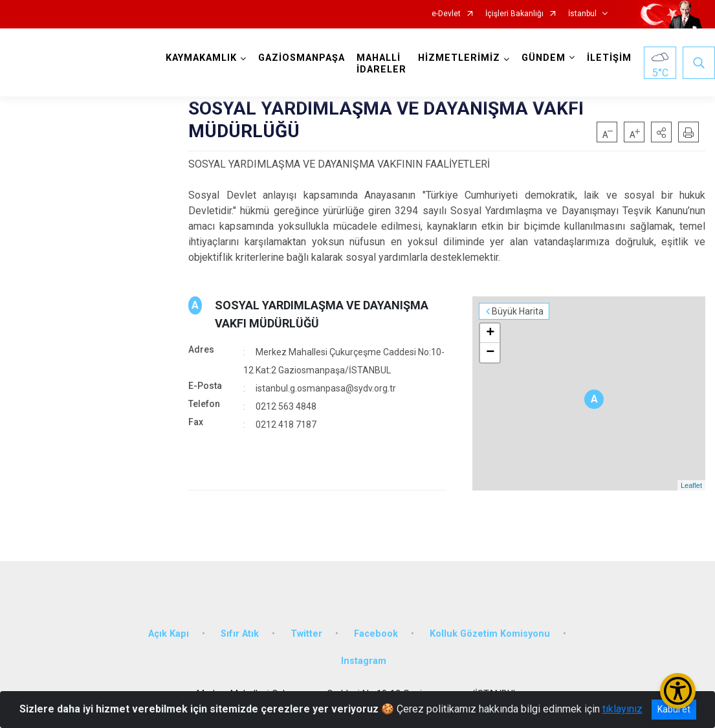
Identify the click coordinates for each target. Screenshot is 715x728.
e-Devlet (446, 14)
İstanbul (582, 14)
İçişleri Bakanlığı (514, 14)
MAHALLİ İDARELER (381, 64)
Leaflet (691, 485)
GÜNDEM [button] (544, 58)
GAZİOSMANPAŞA (302, 58)
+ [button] (490, 333)
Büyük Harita (518, 311)
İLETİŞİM (609, 58)
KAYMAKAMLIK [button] (201, 58)
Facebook (376, 634)
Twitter (306, 634)
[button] (661, 132)
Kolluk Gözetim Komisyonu (490, 634)
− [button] (490, 353)
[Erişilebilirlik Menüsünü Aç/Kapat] (678, 691)
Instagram (364, 661)
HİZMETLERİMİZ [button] (459, 58)
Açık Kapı (169, 634)
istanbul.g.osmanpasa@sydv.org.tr (326, 388)
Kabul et (674, 709)
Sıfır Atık (240, 634)
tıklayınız (622, 709)
